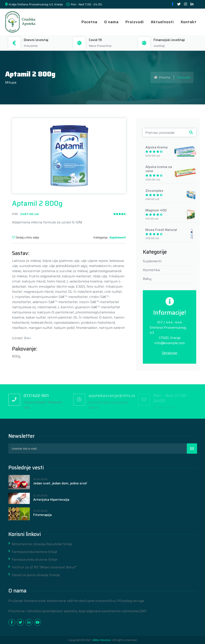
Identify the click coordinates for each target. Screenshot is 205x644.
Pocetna (89, 22)
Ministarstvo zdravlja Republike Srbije (42, 544)
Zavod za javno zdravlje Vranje (36, 575)
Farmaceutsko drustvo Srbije (35, 560)
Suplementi (118, 237)
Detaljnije (170, 353)
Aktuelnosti (162, 22)
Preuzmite (31, 46)
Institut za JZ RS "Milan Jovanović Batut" (44, 567)
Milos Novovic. (102, 640)
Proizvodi (135, 22)
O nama (111, 22)
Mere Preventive (100, 46)
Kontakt (189, 22)
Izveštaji (159, 46)
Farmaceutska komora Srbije (35, 552)
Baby (147, 279)
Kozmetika (151, 270)
